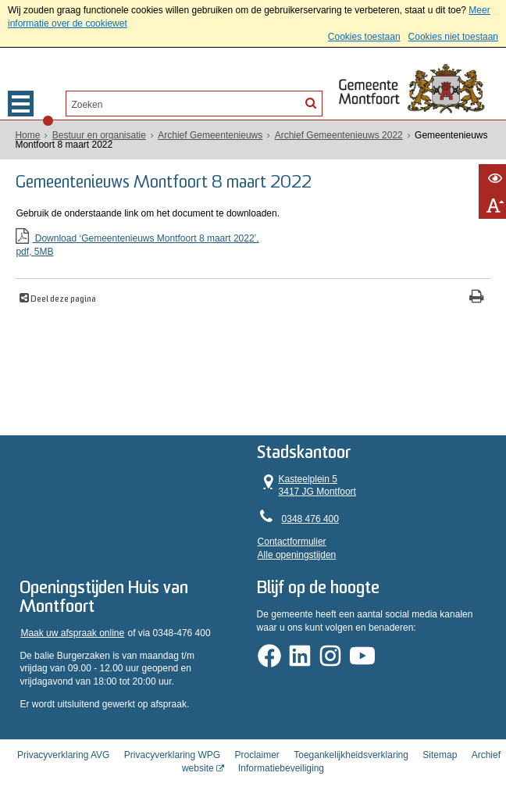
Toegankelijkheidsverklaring (351, 755)
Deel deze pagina (62, 300)
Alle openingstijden (298, 554)
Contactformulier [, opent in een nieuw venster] (293, 542)
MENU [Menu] (21, 104)
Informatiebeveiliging (281, 768)
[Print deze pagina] (477, 298)
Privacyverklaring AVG (63, 755)
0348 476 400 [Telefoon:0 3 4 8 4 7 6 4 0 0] (311, 519)
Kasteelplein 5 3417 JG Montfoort (308, 485)
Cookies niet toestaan (453, 37)
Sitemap (440, 755)
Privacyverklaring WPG (172, 755)
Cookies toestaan (364, 37)
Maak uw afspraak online (73, 633)
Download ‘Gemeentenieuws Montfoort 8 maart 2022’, (253, 246)
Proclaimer (257, 755)
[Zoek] (311, 102)
